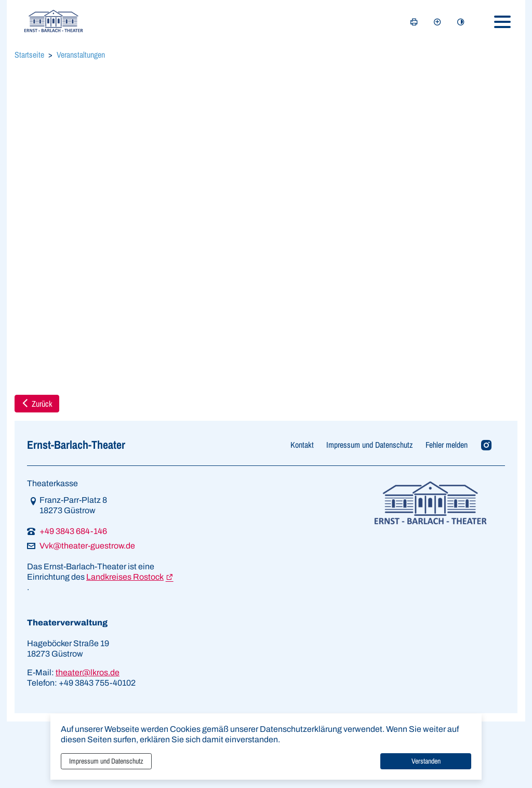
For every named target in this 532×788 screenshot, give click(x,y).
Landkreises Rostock (125, 577)
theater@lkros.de (88, 672)
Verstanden (426, 761)
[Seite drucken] (414, 22)
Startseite (29, 55)
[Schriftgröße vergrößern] (437, 22)
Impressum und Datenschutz (106, 761)
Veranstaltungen (81, 55)
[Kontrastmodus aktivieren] (461, 22)
